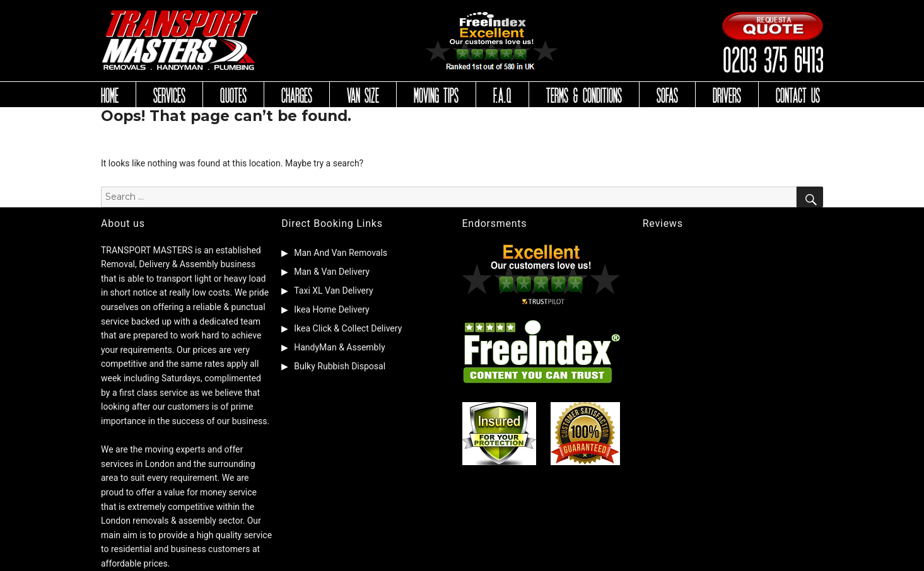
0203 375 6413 (773, 58)
